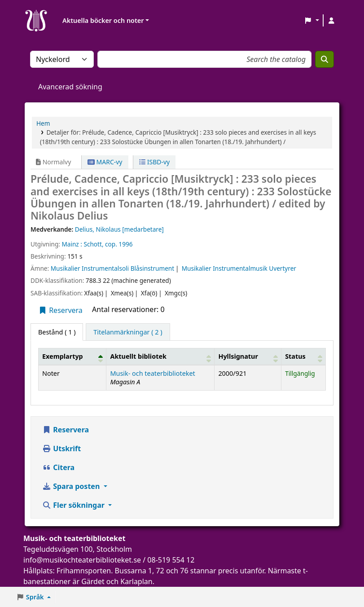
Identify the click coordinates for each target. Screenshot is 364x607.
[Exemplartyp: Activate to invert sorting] (72, 356)
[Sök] (325, 59)
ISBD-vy (154, 162)
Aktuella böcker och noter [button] (103, 20)
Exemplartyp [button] (63, 356)
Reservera (60, 310)
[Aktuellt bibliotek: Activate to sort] (160, 356)
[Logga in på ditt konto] (331, 21)
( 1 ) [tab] (57, 332)
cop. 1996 (119, 244)
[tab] (128, 332)
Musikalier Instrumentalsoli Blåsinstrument (113, 268)
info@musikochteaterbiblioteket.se (82, 560)
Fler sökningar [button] (74, 505)
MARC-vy (105, 162)
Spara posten (72, 486)
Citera (58, 467)
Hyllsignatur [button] (238, 356)
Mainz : (72, 244)
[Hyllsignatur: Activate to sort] (248, 356)
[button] (312, 21)
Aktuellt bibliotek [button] (138, 356)
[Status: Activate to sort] (304, 356)
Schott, (93, 244)
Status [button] (295, 356)
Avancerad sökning (70, 87)
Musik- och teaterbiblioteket (152, 373)
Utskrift (61, 449)
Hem (43, 123)
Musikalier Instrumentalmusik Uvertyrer (239, 268)
